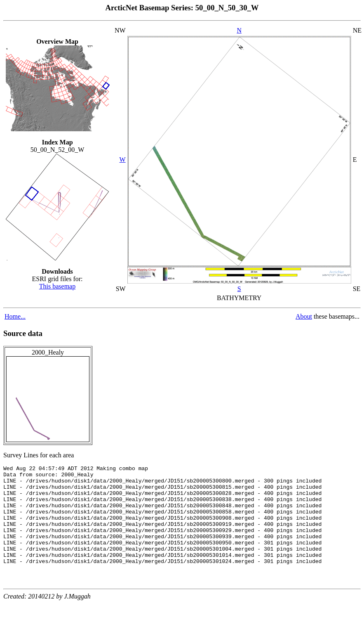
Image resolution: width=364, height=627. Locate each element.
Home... (15, 316)
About (304, 316)
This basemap (57, 286)
